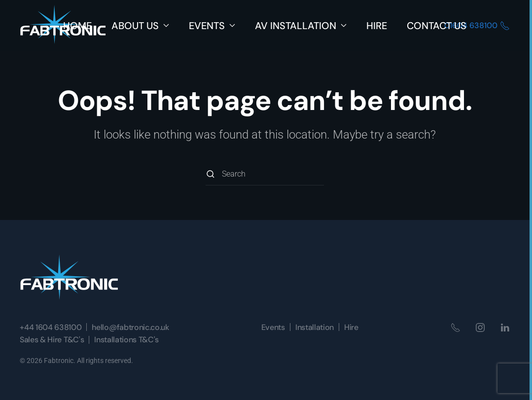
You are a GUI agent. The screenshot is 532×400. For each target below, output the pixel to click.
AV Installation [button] (301, 26)
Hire (377, 26)
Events (273, 327)
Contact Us (437, 26)
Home (77, 26)
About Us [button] (140, 26)
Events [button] (212, 26)
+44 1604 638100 (51, 327)
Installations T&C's (126, 340)
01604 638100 (477, 25)
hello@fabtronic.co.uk (130, 327)
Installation (315, 327)
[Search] (265, 174)
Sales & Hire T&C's (52, 340)
